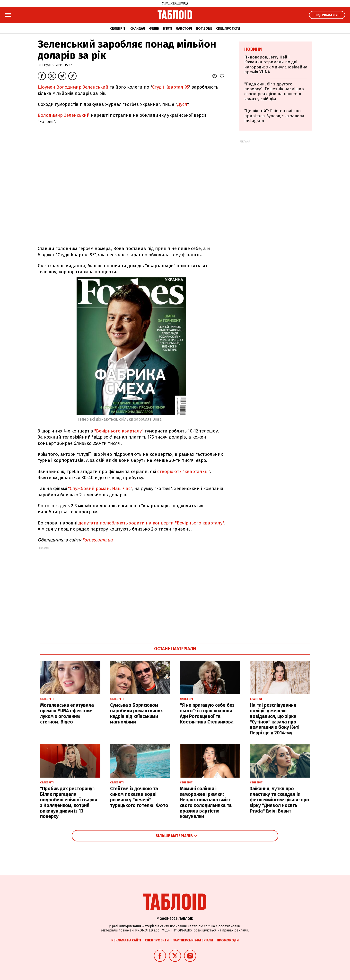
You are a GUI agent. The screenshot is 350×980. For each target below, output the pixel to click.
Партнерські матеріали (193, 940)
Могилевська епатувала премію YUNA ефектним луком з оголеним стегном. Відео (67, 713)
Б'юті (168, 29)
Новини (253, 49)
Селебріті (118, 29)
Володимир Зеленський (64, 115)
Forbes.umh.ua (97, 540)
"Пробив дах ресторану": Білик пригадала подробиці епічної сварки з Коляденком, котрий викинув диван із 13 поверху (69, 802)
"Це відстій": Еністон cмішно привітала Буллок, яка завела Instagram (274, 116)
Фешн (154, 29)
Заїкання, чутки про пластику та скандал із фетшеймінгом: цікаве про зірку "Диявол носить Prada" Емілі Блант (280, 800)
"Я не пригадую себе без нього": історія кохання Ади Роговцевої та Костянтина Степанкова (207, 713)
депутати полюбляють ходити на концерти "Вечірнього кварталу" (151, 523)
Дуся (182, 104)
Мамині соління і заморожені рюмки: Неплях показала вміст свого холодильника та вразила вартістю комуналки (206, 802)
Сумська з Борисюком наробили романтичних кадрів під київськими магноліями (136, 713)
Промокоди (228, 940)
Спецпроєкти (228, 29)
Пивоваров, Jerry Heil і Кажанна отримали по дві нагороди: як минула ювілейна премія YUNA (276, 65)
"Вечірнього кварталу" (119, 431)
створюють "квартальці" (184, 471)
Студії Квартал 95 (171, 87)
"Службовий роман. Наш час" (100, 488)
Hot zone (204, 29)
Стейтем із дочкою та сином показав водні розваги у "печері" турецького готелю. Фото (139, 797)
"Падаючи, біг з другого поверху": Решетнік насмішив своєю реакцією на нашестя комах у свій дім (274, 91)
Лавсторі (184, 29)
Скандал (138, 29)
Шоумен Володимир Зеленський (73, 87)
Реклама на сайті (126, 940)
